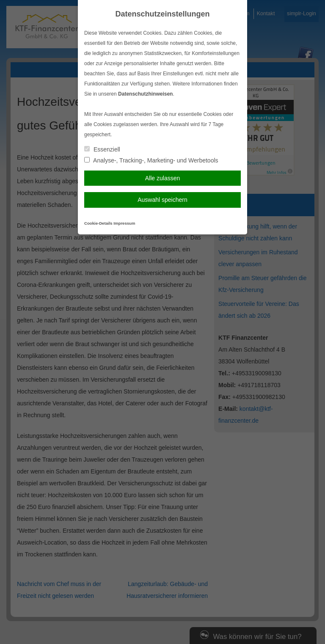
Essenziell (102, 149)
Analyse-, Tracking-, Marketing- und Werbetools (151, 160)
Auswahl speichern (162, 200)
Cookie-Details (98, 223)
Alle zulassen (163, 178)
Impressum (124, 223)
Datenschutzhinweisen (145, 94)
